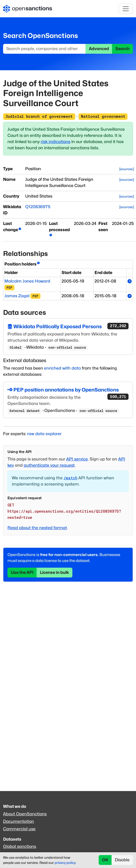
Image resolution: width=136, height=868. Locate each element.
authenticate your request (49, 465)
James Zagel (17, 296)
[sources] (127, 169)
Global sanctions (20, 846)
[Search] (44, 49)
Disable (122, 860)
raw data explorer (44, 434)
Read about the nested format (37, 528)
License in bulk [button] (54, 572)
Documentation (19, 821)
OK (105, 860)
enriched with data (62, 368)
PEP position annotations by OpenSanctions (68, 390)
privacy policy (65, 863)
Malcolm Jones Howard (27, 281)
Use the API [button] (22, 572)
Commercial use (19, 829)
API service (77, 459)
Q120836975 (38, 207)
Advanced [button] (99, 49)
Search (122, 49)
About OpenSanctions (25, 814)
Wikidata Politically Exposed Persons (68, 326)
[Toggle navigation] (126, 9)
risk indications (56, 142)
